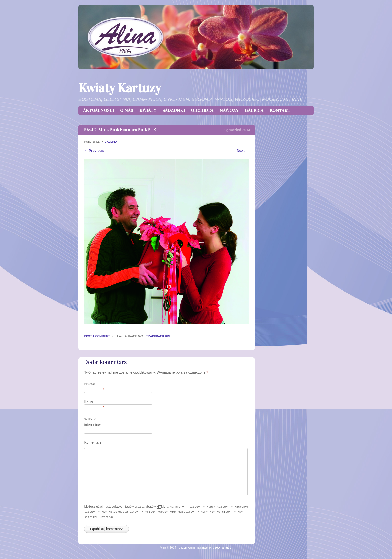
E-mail (94, 402)
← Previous (94, 151)
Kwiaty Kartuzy (120, 88)
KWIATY (148, 110)
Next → (243, 151)
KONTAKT (280, 110)
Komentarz (93, 442)
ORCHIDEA (202, 110)
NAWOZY (229, 110)
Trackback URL (158, 336)
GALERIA (254, 110)
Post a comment (97, 336)
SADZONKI (174, 110)
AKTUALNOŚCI (99, 110)
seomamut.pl (223, 547)
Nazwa (94, 384)
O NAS (127, 110)
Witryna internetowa (93, 422)
